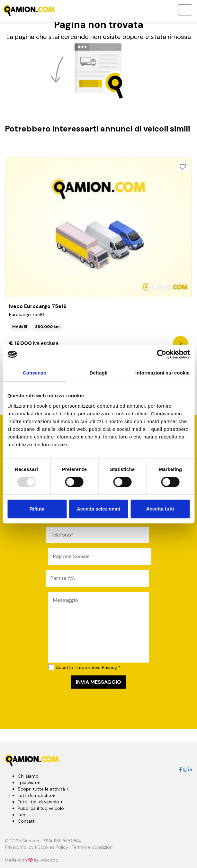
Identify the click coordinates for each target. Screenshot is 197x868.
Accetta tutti (160, 509)
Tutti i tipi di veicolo (40, 802)
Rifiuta (37, 509)
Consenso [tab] (35, 373)
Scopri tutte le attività (43, 789)
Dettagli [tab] (99, 373)
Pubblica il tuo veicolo (41, 808)
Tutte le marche (36, 795)
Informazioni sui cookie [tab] (162, 373)
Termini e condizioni (93, 847)
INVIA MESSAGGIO (98, 682)
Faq (22, 815)
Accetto (84, 667)
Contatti (27, 821)
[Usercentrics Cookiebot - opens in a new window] (161, 354)
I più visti (29, 782)
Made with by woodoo (32, 860)
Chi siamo (28, 776)
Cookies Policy (53, 847)
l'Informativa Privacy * (98, 667)
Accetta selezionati (98, 509)
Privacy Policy (19, 847)
